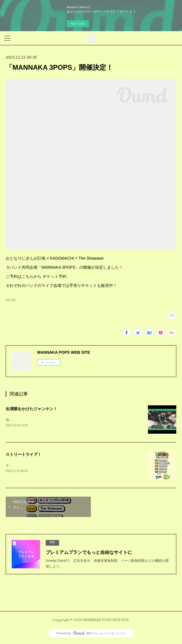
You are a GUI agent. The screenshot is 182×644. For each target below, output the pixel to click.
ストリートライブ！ (24, 455)
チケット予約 (55, 276)
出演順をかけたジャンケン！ (32, 409)
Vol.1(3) (11, 300)
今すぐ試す (78, 24)
